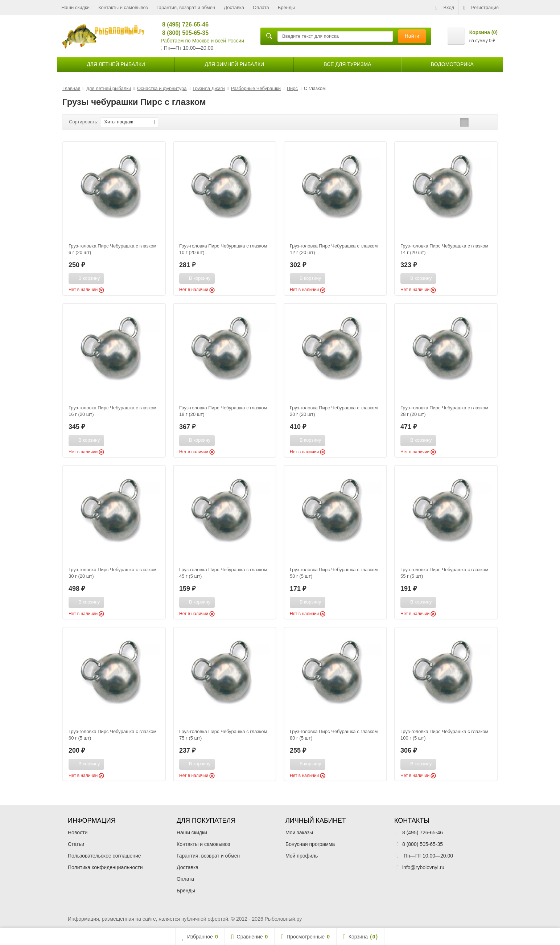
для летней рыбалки (116, 64)
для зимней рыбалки (234, 64)
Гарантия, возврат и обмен (186, 7)
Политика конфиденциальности (105, 867)
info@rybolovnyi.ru (423, 867)
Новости (78, 832)
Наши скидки (75, 7)
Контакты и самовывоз (123, 7)
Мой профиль (302, 856)
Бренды (286, 7)
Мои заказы (299, 832)
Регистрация (481, 8)
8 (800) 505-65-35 (182, 33)
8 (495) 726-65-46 (182, 24)
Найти (412, 36)
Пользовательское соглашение (104, 856)
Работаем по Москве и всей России (202, 41)
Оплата (261, 7)
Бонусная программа (310, 844)
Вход (445, 8)
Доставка (234, 7)
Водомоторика (452, 64)
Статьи (76, 844)
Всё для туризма (347, 64)
